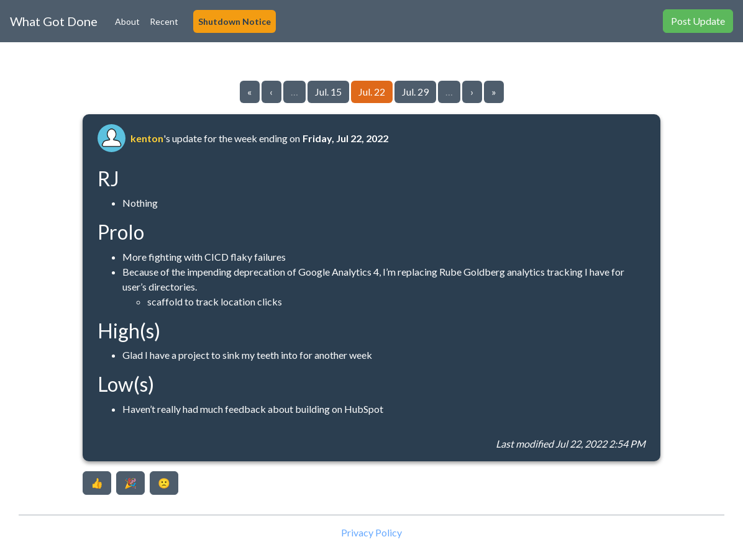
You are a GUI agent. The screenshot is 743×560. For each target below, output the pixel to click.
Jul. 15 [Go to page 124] (328, 92)
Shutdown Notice (235, 21)
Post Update (698, 21)
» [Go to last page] (494, 92)
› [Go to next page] (472, 92)
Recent (164, 21)
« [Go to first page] (249, 92)
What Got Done (54, 21)
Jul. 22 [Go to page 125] (372, 92)
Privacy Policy (371, 532)
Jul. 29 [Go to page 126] (415, 92)
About (127, 21)
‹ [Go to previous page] (271, 92)
